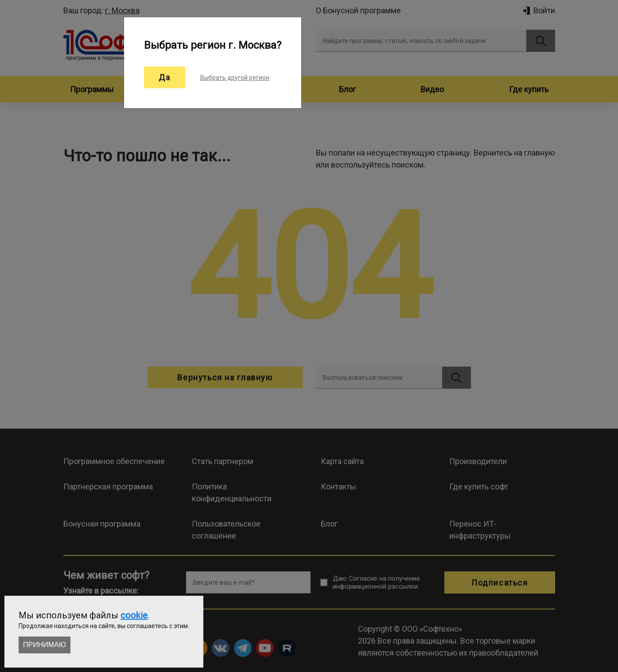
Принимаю (45, 645)
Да (165, 77)
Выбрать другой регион (235, 78)
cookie (134, 615)
